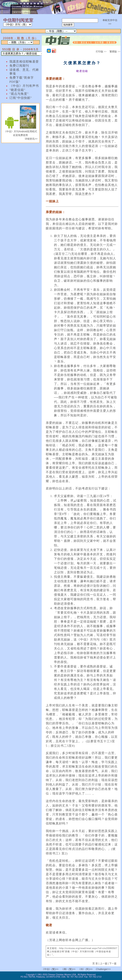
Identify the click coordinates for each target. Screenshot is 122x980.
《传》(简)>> (85, 969)
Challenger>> (103, 969)
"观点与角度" (19, 94)
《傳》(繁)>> (68, 969)
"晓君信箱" (17, 90)
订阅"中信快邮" (21, 98)
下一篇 (113, 963)
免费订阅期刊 (19, 66)
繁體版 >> (115, 52)
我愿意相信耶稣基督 (24, 62)
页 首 (96, 963)
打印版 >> (101, 52)
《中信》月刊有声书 (24, 86)
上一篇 (104, 963)
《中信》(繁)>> (50, 969)
